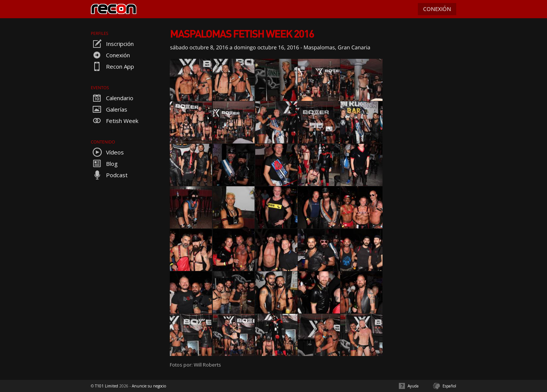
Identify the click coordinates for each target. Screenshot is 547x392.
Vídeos (107, 152)
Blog (104, 164)
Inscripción (112, 44)
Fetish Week (115, 121)
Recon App (112, 66)
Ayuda (413, 386)
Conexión (110, 55)
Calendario (112, 98)
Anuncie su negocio (149, 386)
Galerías (109, 109)
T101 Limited (107, 386)
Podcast (109, 175)
